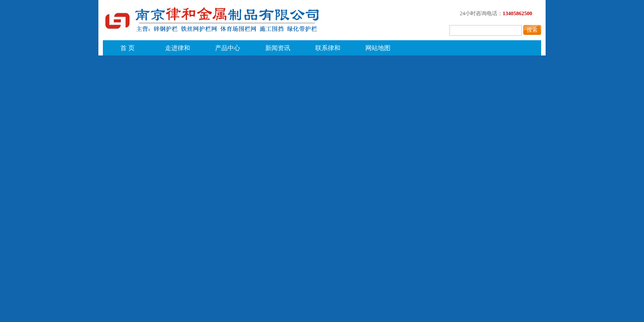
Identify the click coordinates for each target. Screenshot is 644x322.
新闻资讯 (278, 48)
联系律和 (328, 48)
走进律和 (178, 48)
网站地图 (378, 48)
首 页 (127, 48)
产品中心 (228, 48)
